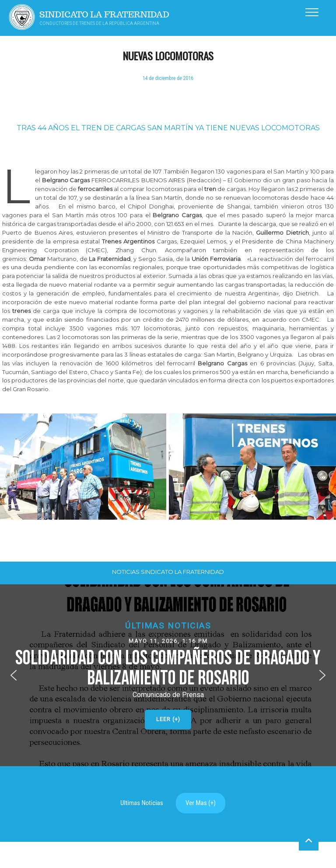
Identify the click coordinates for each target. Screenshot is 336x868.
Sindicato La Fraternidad (104, 15)
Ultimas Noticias (142, 803)
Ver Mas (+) (201, 803)
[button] (168, 675)
